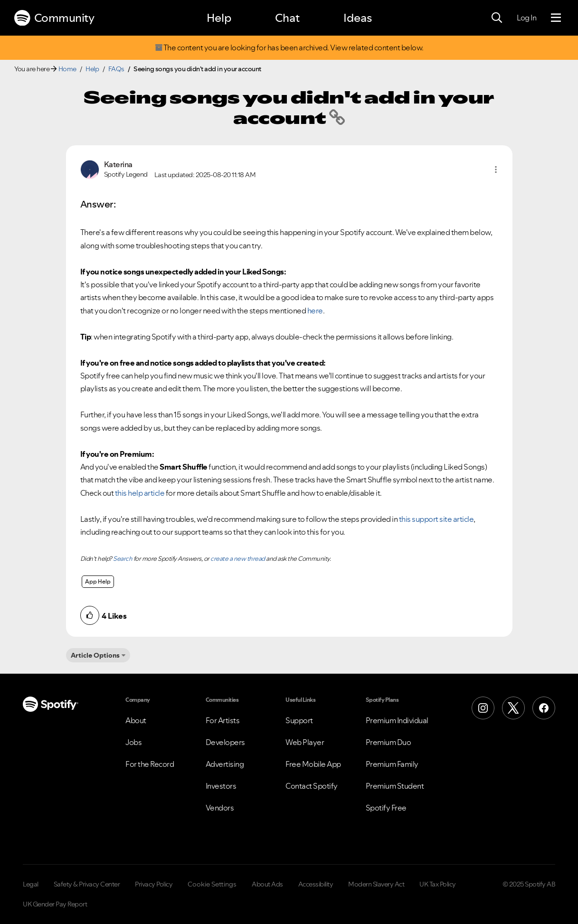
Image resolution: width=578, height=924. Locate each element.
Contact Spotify (312, 786)
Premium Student (395, 786)
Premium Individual (397, 720)
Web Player (305, 742)
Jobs (133, 742)
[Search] (497, 18)
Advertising (225, 764)
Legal (31, 884)
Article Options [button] (95, 655)
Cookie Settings (212, 884)
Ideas (358, 18)
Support (299, 720)
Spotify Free (386, 808)
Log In (526, 18)
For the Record (150, 764)
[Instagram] (483, 708)
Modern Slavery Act (376, 884)
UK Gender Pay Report (55, 904)
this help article (140, 493)
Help (219, 18)
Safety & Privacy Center (87, 884)
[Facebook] (544, 708)
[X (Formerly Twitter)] (513, 708)
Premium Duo (388, 742)
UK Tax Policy (438, 884)
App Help (98, 581)
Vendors (220, 808)
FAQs (116, 69)
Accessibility (316, 884)
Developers (225, 742)
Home (67, 69)
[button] (496, 170)
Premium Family (392, 764)
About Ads (267, 884)
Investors (221, 786)
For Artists (223, 720)
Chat (287, 18)
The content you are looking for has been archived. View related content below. (289, 48)
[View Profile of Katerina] (118, 165)
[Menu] (556, 18)
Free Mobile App (313, 764)
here (315, 311)
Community (54, 18)
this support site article (436, 519)
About (136, 720)
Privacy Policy (154, 884)
